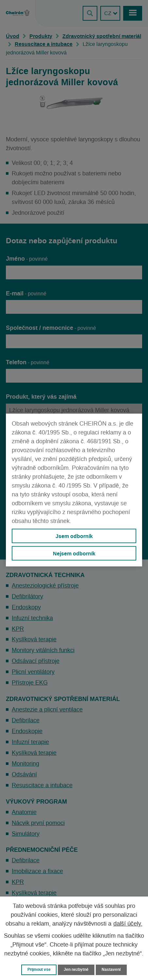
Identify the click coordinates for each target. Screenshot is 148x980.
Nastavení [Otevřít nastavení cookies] (111, 970)
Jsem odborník (74, 536)
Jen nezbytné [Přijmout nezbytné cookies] (76, 970)
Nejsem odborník (74, 553)
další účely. (128, 924)
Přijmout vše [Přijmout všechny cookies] (39, 970)
